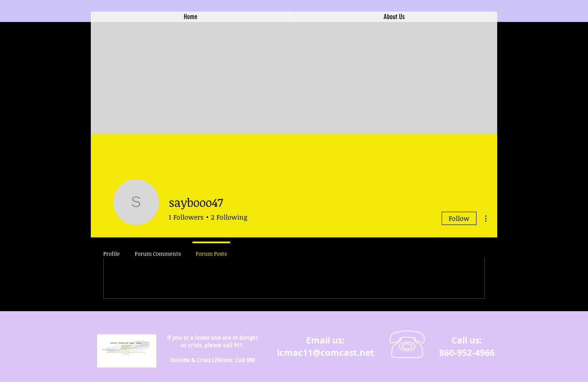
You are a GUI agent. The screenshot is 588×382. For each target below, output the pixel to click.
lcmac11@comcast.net (326, 353)
